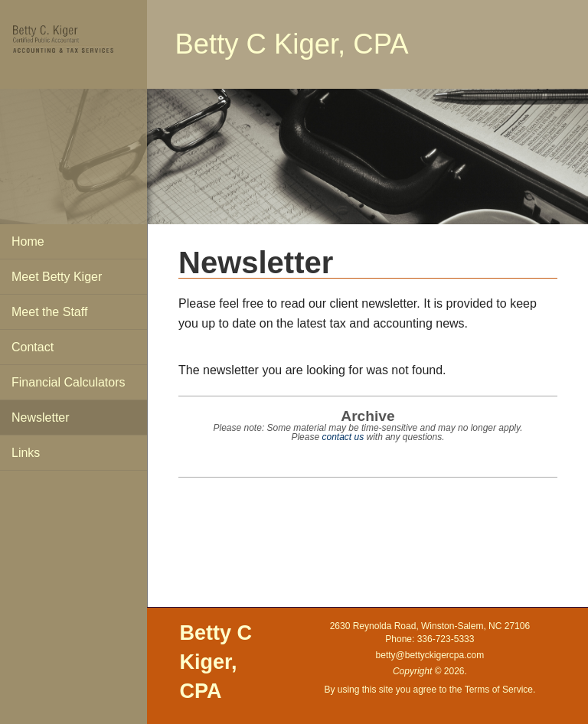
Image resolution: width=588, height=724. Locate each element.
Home (28, 241)
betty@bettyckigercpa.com (430, 655)
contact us (343, 437)
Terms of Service (499, 690)
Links (26, 453)
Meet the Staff (49, 312)
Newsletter (41, 417)
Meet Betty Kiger (57, 277)
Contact (33, 347)
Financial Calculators (69, 382)
